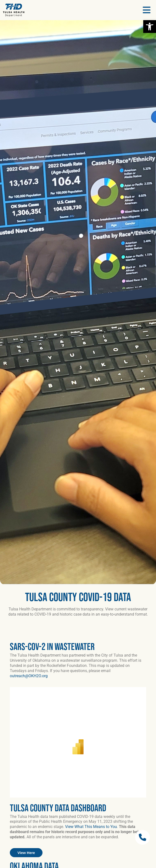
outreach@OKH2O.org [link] (29, 676)
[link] (150, 27)
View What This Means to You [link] (91, 827)
